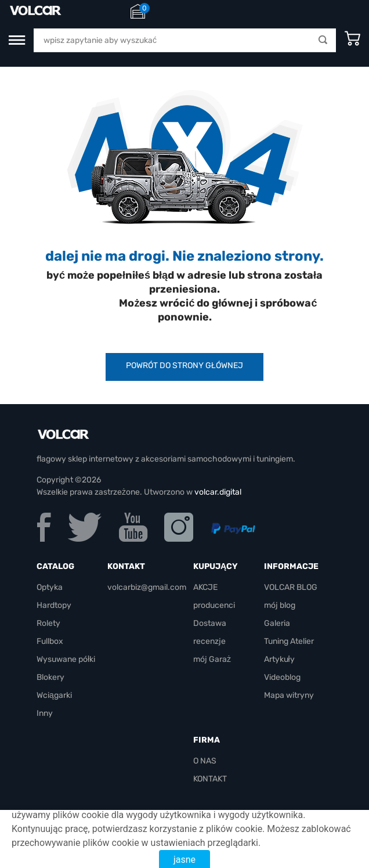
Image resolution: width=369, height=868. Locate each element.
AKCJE (205, 587)
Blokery (50, 677)
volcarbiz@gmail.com (147, 587)
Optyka (50, 587)
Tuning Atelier (289, 641)
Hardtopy (54, 605)
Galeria (277, 623)
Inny (45, 713)
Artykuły (279, 659)
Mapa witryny (289, 695)
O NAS (205, 761)
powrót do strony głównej (184, 365)
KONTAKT (210, 779)
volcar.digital (218, 492)
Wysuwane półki (66, 659)
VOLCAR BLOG (291, 587)
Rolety (48, 623)
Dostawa (210, 623)
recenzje (209, 641)
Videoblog (282, 677)
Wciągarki (54, 695)
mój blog (280, 605)
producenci (214, 605)
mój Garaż (212, 659)
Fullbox (50, 641)
